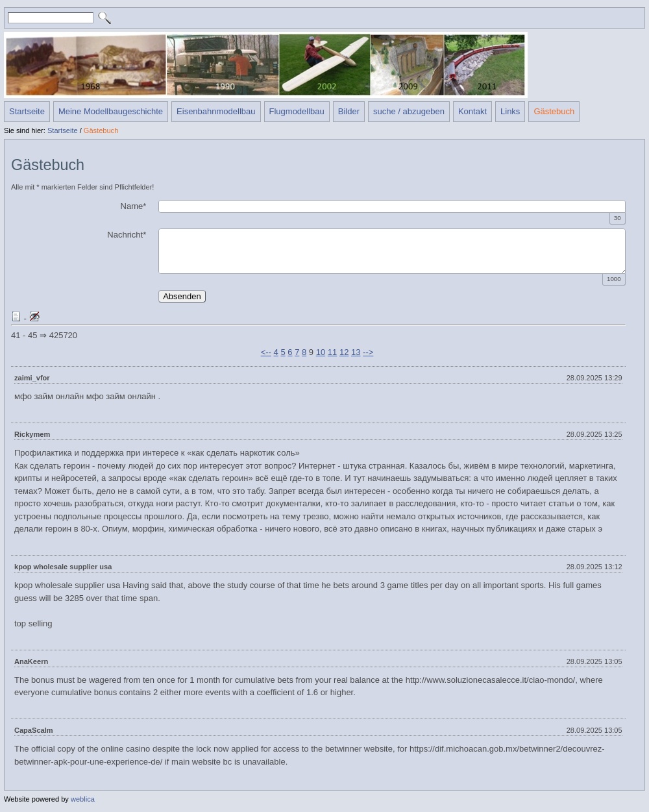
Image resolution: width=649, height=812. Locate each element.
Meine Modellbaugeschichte (111, 111)
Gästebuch (554, 111)
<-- (266, 352)
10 (321, 352)
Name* (134, 206)
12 (344, 352)
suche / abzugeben (409, 111)
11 (332, 352)
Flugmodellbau (297, 111)
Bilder (349, 111)
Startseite (27, 111)
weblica (83, 799)
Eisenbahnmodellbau (216, 111)
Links (510, 111)
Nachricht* (127, 235)
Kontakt (472, 111)
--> (368, 352)
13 (356, 352)
